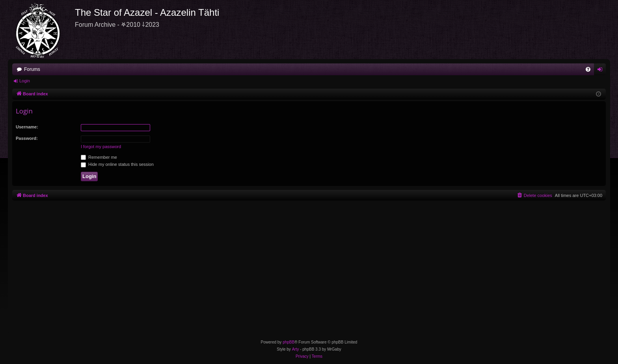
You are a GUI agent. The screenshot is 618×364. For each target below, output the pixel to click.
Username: (27, 127)
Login (25, 81)
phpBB (289, 342)
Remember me (99, 157)
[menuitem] (588, 69)
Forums (32, 69)
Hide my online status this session (117, 164)
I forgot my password (101, 147)
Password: (27, 138)
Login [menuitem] (602, 71)
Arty (296, 349)
